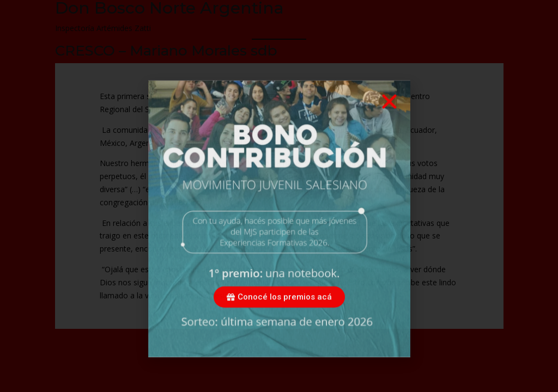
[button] (389, 116)
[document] (279, 196)
